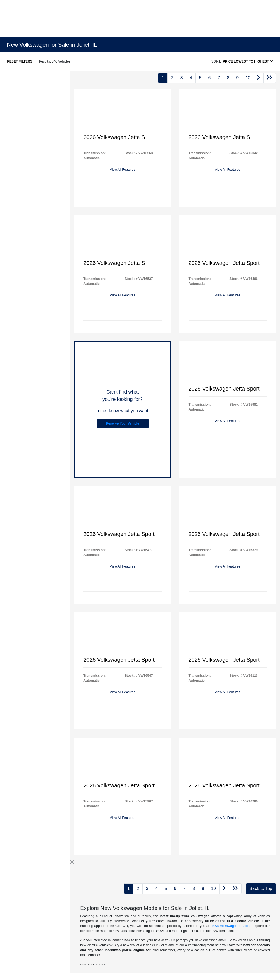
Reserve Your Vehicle (123, 423)
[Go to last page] (270, 78)
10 (248, 78)
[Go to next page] (259, 78)
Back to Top (261, 888)
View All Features (123, 170)
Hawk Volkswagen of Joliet (231, 926)
